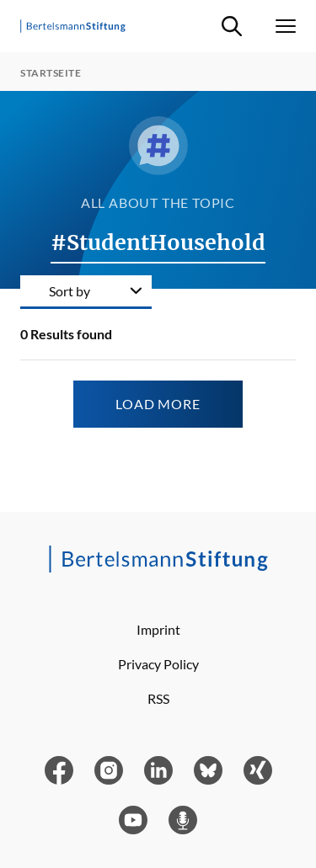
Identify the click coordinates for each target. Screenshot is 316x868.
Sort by (70, 291)
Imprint (158, 629)
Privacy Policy (158, 664)
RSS (158, 698)
